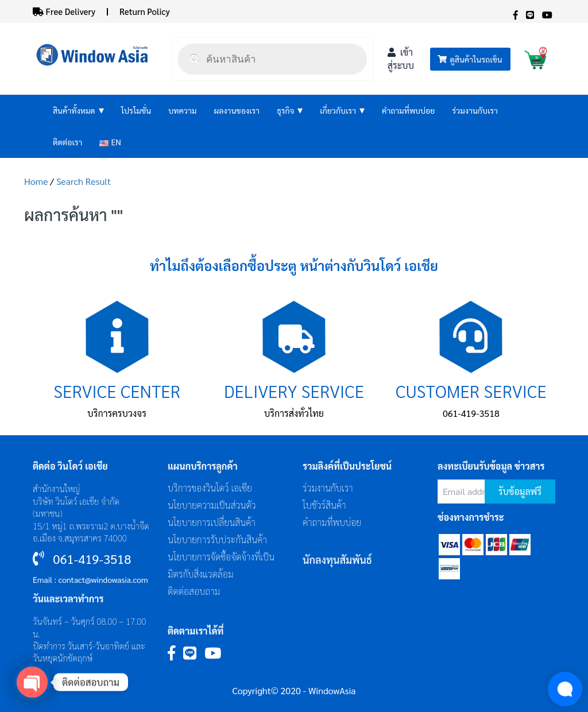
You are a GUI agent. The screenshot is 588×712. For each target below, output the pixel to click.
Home (36, 181)
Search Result (84, 181)
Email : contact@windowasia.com (90, 579)
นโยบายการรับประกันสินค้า (217, 539)
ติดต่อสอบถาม (194, 591)
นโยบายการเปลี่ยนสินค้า (212, 522)
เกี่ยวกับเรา (342, 111)
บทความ (182, 110)
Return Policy (145, 11)
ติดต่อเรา (67, 142)
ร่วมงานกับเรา (475, 110)
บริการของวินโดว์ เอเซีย (210, 488)
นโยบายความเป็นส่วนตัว (212, 505)
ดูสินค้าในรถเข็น (470, 59)
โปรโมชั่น (136, 110)
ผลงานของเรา (237, 110)
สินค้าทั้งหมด (78, 111)
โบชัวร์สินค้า (324, 505)
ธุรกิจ (290, 111)
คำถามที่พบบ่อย (408, 110)
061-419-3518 (471, 413)
